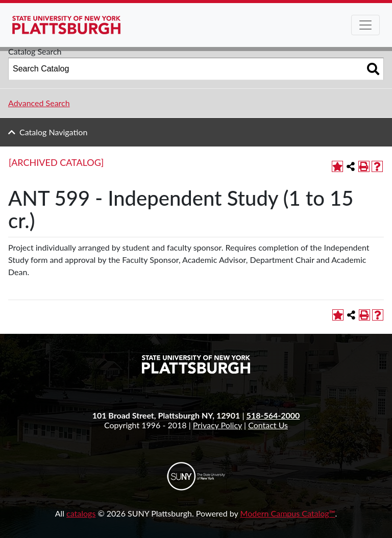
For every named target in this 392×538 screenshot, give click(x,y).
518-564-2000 (273, 415)
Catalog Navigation (53, 132)
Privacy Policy (217, 425)
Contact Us (268, 425)
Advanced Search (39, 103)
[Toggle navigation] (365, 25)
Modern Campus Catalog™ (288, 513)
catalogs (81, 513)
